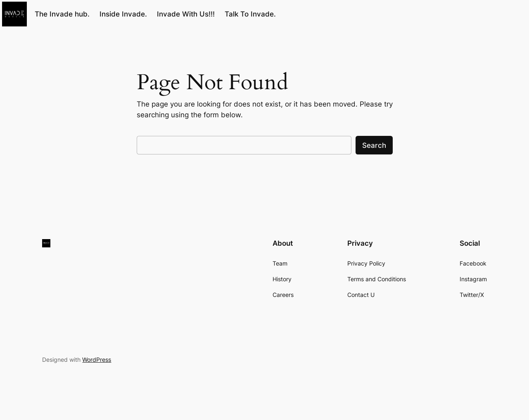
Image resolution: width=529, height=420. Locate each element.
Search (374, 145)
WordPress (97, 359)
